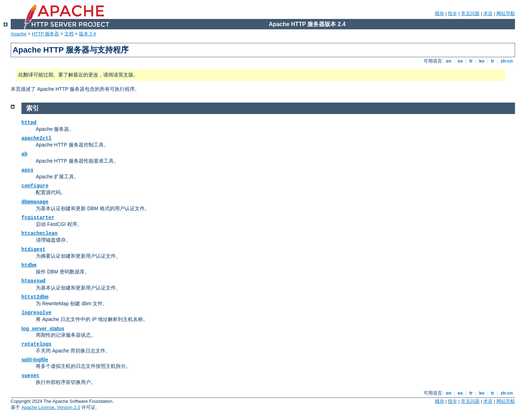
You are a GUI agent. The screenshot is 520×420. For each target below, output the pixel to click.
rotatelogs (36, 344)
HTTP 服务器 (45, 34)
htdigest (33, 249)
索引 (33, 108)
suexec (30, 376)
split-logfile (35, 360)
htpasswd (33, 281)
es (460, 61)
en (449, 61)
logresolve (36, 313)
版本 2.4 (88, 34)
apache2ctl (36, 138)
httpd (29, 123)
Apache (19, 34)
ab (24, 154)
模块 (440, 13)
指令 (452, 13)
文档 (69, 34)
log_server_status (43, 328)
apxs (28, 170)
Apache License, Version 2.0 (51, 407)
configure (35, 186)
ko (482, 61)
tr (493, 61)
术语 (488, 13)
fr (471, 61)
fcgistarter (38, 218)
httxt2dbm (35, 297)
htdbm (29, 265)
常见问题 (470, 13)
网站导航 (506, 13)
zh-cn (507, 61)
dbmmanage (35, 202)
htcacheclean (39, 233)
